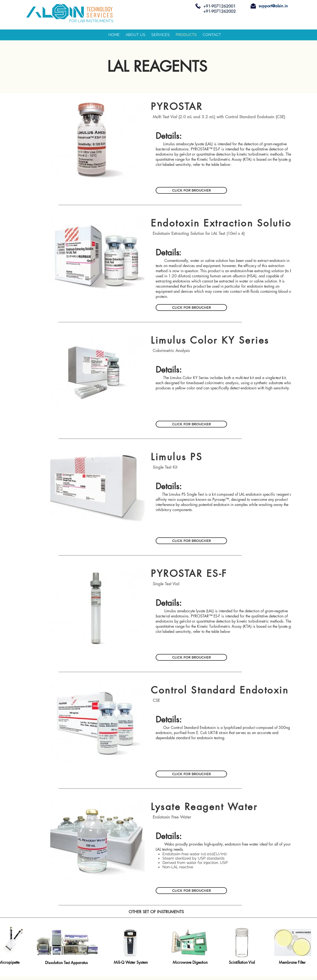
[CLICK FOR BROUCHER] (191, 190)
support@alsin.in (273, 6)
